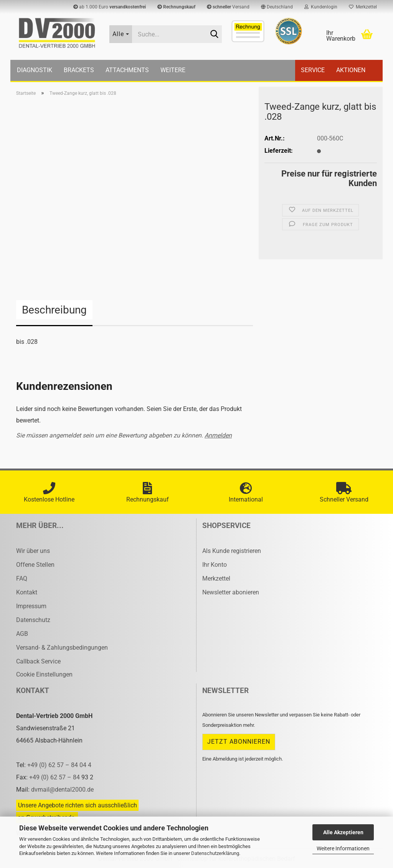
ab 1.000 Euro (110, 7)
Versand (228, 7)
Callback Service (38, 661)
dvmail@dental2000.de (62, 790)
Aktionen (351, 70)
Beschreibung (54, 310)
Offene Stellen (35, 565)
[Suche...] (121, 34)
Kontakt (27, 592)
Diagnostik (35, 70)
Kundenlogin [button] (321, 7)
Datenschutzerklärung (215, 853)
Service (313, 70)
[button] (277, 7)
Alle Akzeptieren (343, 832)
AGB (22, 634)
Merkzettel (363, 7)
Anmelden (218, 435)
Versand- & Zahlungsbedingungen (62, 648)
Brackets (79, 70)
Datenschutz (33, 620)
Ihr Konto (215, 565)
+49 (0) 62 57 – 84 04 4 (59, 765)
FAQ (22, 578)
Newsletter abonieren (231, 592)
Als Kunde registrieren (232, 551)
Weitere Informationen (343, 848)
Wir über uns (33, 551)
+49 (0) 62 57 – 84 (55, 777)
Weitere (173, 70)
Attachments (127, 70)
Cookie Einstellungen (44, 674)
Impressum (31, 606)
